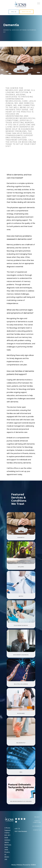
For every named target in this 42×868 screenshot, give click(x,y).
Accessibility (37, 826)
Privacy (37, 817)
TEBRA (33, 865)
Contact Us (37, 830)
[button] (39, 4)
